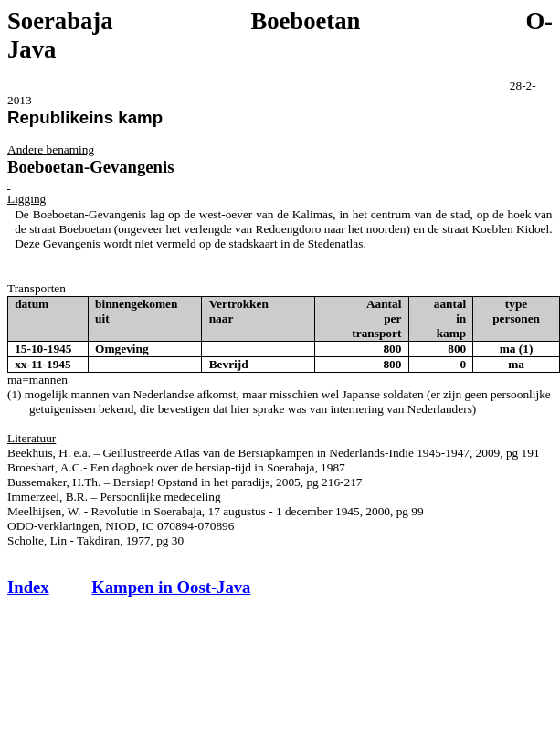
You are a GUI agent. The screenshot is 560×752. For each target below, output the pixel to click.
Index (28, 587)
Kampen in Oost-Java (171, 587)
